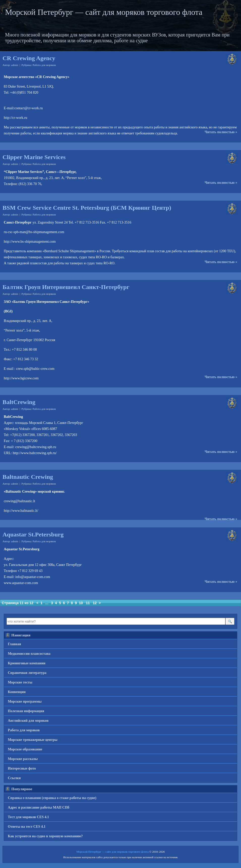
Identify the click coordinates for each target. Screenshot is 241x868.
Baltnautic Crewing (28, 477)
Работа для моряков (44, 65)
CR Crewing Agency (29, 58)
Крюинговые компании (27, 663)
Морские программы (25, 701)
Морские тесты (20, 682)
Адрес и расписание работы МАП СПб (39, 807)
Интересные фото (22, 768)
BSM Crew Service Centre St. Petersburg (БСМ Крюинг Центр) (87, 208)
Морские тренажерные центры (33, 740)
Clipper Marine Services (34, 157)
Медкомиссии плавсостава (29, 654)
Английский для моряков (28, 721)
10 (81, 603)
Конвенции (17, 692)
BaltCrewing (19, 402)
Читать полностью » (221, 132)
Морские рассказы (23, 759)
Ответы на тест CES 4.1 (27, 827)
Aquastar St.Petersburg (33, 534)
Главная (14, 644)
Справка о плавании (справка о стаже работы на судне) (52, 798)
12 (95, 603)
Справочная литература (27, 673)
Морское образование (25, 749)
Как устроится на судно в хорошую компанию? (45, 836)
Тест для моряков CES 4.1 (28, 817)
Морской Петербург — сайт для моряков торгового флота (104, 12)
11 (88, 603)
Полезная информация (26, 711)
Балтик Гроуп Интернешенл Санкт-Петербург (66, 287)
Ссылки (14, 778)
